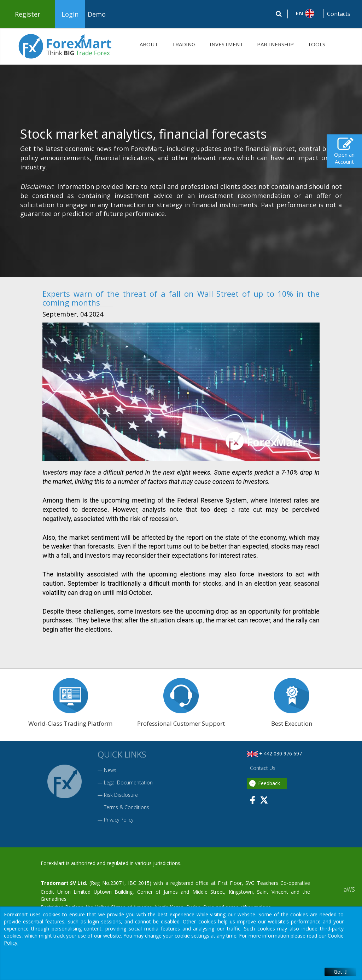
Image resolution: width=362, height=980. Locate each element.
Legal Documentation (128, 782)
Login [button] (70, 14)
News (110, 770)
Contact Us (262, 768)
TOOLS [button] (316, 44)
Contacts (339, 14)
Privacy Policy (119, 820)
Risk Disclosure (121, 795)
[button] (306, 13)
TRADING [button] (184, 44)
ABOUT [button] (149, 44)
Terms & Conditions (127, 807)
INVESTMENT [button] (226, 44)
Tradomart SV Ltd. (64, 883)
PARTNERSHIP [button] (275, 44)
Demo (97, 14)
